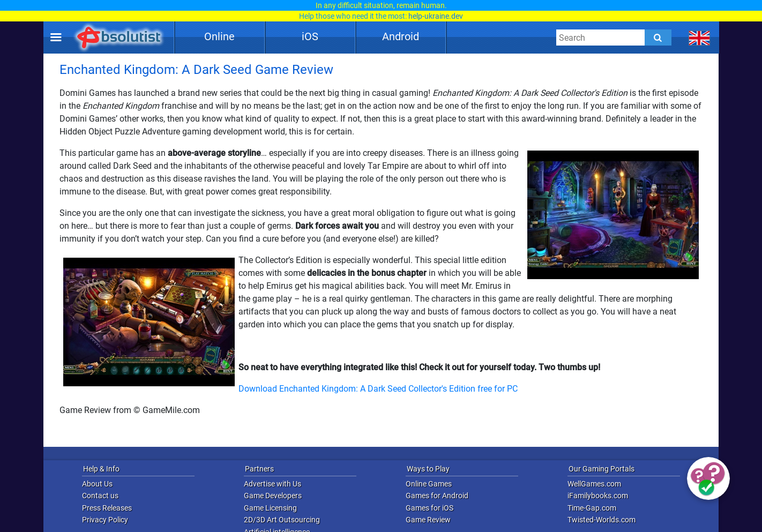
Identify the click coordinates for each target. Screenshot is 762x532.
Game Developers (273, 496)
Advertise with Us (272, 484)
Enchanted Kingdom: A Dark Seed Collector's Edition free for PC (398, 389)
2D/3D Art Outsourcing (282, 520)
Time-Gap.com (592, 508)
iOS (310, 36)
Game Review (428, 520)
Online (219, 36)
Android (401, 36)
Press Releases (107, 508)
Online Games (429, 484)
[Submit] (658, 38)
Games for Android (437, 496)
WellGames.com (594, 484)
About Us (97, 484)
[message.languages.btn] (700, 38)
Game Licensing (270, 508)
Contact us (100, 496)
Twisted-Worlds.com (602, 520)
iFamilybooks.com (598, 496)
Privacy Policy (105, 520)
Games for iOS (429, 508)
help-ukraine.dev (436, 16)
